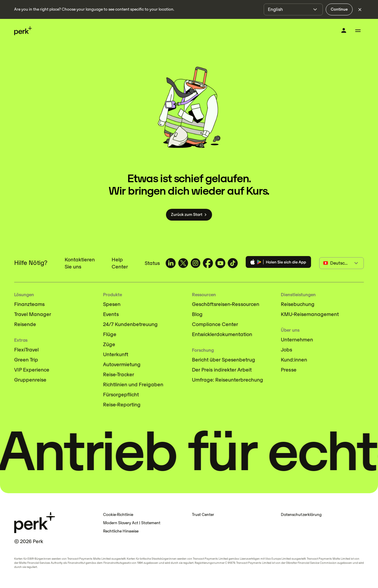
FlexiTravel (26, 350)
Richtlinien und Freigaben (133, 385)
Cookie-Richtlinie (118, 515)
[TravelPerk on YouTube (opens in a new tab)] (220, 263)
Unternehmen (297, 340)
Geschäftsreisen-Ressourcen (226, 304)
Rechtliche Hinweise (121, 531)
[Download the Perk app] (278, 263)
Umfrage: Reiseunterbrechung (228, 380)
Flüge (110, 334)
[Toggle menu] (358, 31)
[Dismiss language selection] (360, 9)
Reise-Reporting (122, 405)
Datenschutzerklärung (301, 515)
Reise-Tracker (119, 374)
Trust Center (203, 515)
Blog (197, 314)
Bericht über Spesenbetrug (224, 360)
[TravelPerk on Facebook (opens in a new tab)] (208, 263)
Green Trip (26, 360)
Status (152, 263)
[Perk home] (23, 31)
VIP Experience (32, 370)
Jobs (286, 350)
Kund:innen (294, 360)
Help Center (120, 263)
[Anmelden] (344, 30)
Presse (289, 370)
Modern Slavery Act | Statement (132, 523)
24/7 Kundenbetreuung (130, 324)
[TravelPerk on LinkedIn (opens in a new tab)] (171, 263)
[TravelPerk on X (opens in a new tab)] (183, 263)
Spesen (112, 304)
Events (111, 314)
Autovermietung (122, 364)
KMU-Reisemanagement (310, 314)
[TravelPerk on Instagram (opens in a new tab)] (195, 263)
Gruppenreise (30, 380)
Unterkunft (116, 354)
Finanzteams (29, 304)
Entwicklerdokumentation (222, 334)
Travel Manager (33, 314)
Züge (109, 344)
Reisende (25, 324)
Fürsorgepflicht (121, 395)
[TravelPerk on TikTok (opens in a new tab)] (233, 263)
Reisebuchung (298, 304)
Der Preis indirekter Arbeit (222, 370)
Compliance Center (215, 324)
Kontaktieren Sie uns (80, 263)
